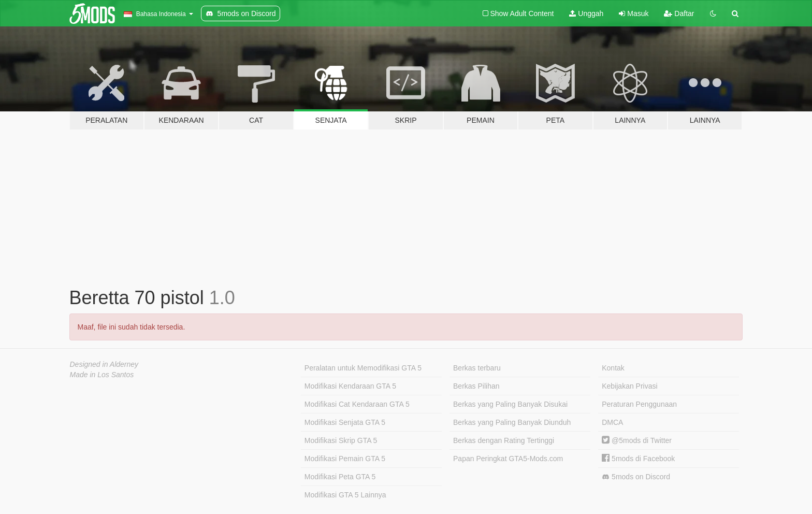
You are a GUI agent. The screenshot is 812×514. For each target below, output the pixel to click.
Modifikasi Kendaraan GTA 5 (350, 386)
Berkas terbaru (477, 368)
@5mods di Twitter (637, 440)
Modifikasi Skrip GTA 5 (341, 440)
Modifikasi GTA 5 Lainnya (345, 495)
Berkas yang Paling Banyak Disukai (510, 404)
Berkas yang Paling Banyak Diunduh (512, 422)
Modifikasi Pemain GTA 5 (345, 459)
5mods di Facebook (638, 459)
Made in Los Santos (102, 375)
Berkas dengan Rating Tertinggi (504, 440)
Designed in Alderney (104, 364)
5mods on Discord (636, 477)
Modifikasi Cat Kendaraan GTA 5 (357, 404)
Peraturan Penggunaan (639, 404)
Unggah (586, 13)
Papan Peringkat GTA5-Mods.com (508, 459)
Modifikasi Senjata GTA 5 (345, 422)
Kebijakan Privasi (629, 386)
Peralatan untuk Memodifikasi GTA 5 (363, 368)
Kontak (613, 368)
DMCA (612, 422)
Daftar (679, 13)
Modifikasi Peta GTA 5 (340, 477)
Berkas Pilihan (476, 386)
